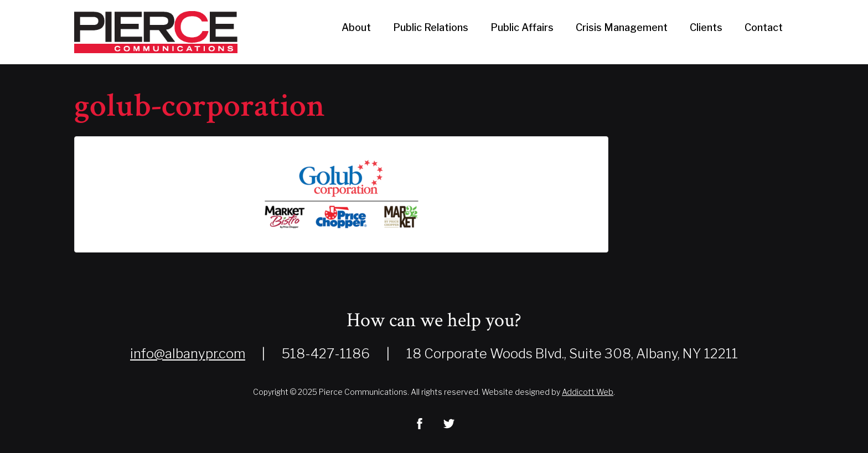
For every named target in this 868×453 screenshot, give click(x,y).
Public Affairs (522, 27)
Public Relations (431, 27)
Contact (764, 27)
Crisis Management (622, 27)
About (356, 27)
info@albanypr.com (188, 354)
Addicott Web (588, 392)
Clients (706, 27)
